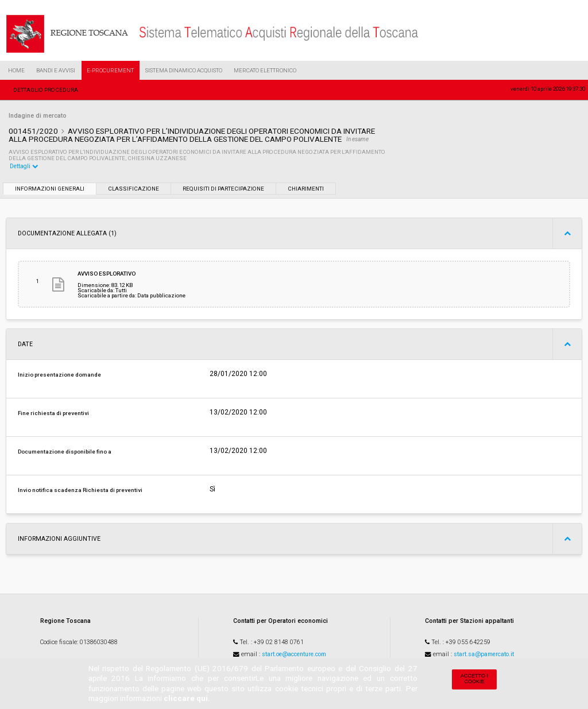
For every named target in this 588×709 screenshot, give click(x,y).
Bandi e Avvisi (56, 70)
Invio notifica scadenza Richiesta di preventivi (80, 490)
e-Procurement (110, 70)
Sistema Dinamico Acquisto (184, 70)
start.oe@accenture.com (294, 654)
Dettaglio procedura (46, 90)
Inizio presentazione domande (59, 375)
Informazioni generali (50, 189)
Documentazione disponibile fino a (65, 452)
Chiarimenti (306, 189)
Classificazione (134, 189)
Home (16, 70)
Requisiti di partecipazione (223, 189)
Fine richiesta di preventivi (53, 413)
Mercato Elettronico (265, 70)
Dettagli (24, 166)
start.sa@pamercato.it (484, 654)
